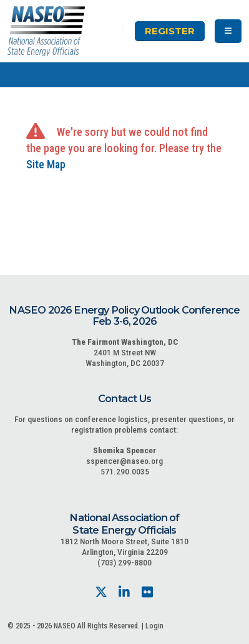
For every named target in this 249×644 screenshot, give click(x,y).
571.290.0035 (125, 471)
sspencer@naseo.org (124, 461)
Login (154, 626)
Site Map (46, 164)
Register (170, 31)
